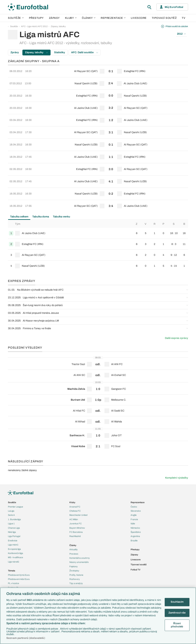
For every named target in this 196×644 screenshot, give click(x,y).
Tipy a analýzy (76, 567)
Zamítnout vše (177, 613)
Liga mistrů (13, 528)
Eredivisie (13, 524)
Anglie (134, 499)
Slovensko (136, 494)
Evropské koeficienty (18, 584)
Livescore (139, 18)
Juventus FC (76, 507)
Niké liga (12, 516)
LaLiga (11, 494)
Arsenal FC (75, 490)
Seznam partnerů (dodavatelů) (26, 638)
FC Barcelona (76, 516)
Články (73, 529)
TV (184, 18)
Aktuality (74, 533)
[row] (98, 70)
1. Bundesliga (14, 503)
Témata (11, 554)
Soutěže (16, 18)
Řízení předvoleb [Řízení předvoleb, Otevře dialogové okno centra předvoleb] (177, 625)
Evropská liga (14, 532)
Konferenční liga (15, 537)
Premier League (15, 490)
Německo (135, 511)
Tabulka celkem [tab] (19, 200)
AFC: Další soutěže (85, 52)
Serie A (11, 499)
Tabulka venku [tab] (62, 200)
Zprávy (15, 52)
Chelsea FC (75, 494)
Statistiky (60, 52)
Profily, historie (76, 558)
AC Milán (74, 503)
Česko (134, 490)
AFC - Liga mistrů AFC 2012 (34, 26)
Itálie (133, 507)
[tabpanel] (98, 229)
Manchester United (78, 499)
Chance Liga (14, 511)
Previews (74, 537)
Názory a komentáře (79, 546)
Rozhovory (75, 563)
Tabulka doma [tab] (41, 200)
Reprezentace (113, 18)
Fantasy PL (13, 571)
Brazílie (134, 524)
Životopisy (74, 554)
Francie (134, 503)
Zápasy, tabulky (58, 26)
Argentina (135, 520)
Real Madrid (75, 520)
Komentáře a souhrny (80, 542)
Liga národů (13, 545)
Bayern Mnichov (77, 511)
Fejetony (74, 550)
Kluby (71, 18)
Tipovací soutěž (164, 18)
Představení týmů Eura (19, 558)
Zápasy (54, 18)
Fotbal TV (135, 553)
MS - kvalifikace (15, 541)
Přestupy (36, 18)
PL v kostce (13, 567)
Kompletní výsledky (177, 461)
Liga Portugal (14, 520)
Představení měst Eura (19, 563)
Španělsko (136, 516)
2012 (181, 34)
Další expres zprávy (176, 322)
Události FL (13, 575)
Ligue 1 (11, 507)
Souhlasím (177, 602)
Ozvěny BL (13, 580)
